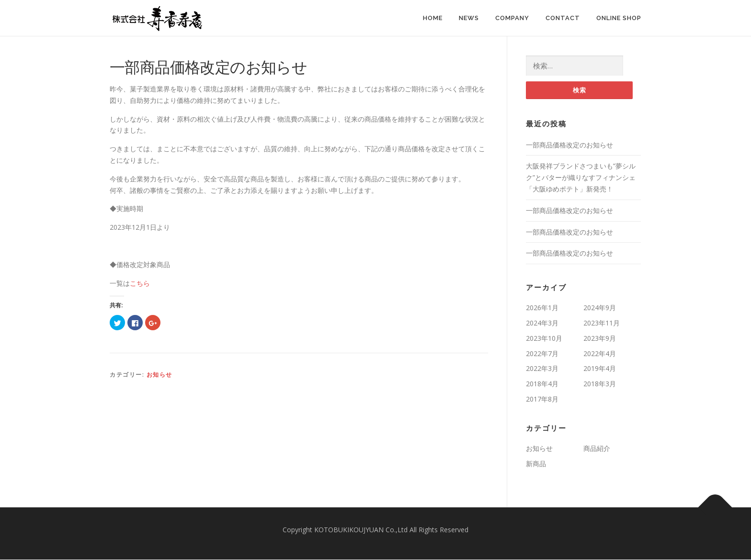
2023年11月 (602, 323)
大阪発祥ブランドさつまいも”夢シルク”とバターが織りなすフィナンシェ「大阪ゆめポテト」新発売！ (581, 178)
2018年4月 (542, 384)
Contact (563, 18)
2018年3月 (600, 384)
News (469, 18)
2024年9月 (600, 308)
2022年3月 (542, 369)
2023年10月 (544, 338)
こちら (140, 283)
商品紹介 (597, 448)
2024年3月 (542, 323)
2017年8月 (542, 399)
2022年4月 (600, 353)
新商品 (536, 464)
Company (512, 18)
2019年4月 (600, 369)
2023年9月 (600, 338)
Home (433, 18)
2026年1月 (542, 308)
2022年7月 (542, 353)
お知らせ (159, 375)
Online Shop (619, 18)
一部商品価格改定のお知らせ (569, 145)
